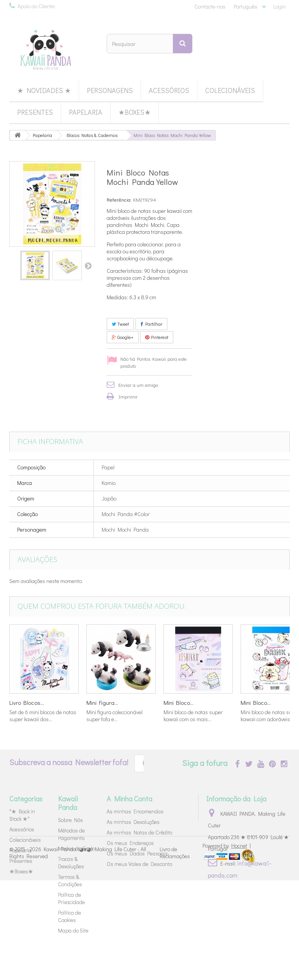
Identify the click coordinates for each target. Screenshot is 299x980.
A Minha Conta (129, 799)
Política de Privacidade (71, 898)
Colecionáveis (230, 90)
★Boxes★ (135, 112)
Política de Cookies (69, 916)
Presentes (35, 112)
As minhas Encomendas (135, 811)
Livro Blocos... (27, 703)
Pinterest (157, 337)
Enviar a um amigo (138, 385)
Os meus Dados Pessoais (137, 853)
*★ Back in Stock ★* (22, 815)
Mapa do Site (73, 930)
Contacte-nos (210, 6)
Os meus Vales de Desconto (139, 864)
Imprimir (128, 396)
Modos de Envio (77, 848)
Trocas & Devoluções (71, 862)
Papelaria (86, 112)
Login (280, 6)
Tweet (120, 324)
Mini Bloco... (179, 703)
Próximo (88, 265)
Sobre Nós (70, 820)
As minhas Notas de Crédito (139, 832)
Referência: (119, 199)
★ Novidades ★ (44, 90)
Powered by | (227, 945)
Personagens (110, 90)
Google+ (123, 337)
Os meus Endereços (130, 843)
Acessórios (169, 90)
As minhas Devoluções (133, 822)
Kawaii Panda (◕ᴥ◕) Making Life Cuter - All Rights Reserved (78, 952)
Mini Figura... (102, 703)
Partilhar (151, 324)
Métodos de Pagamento (71, 834)
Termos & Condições (70, 880)
